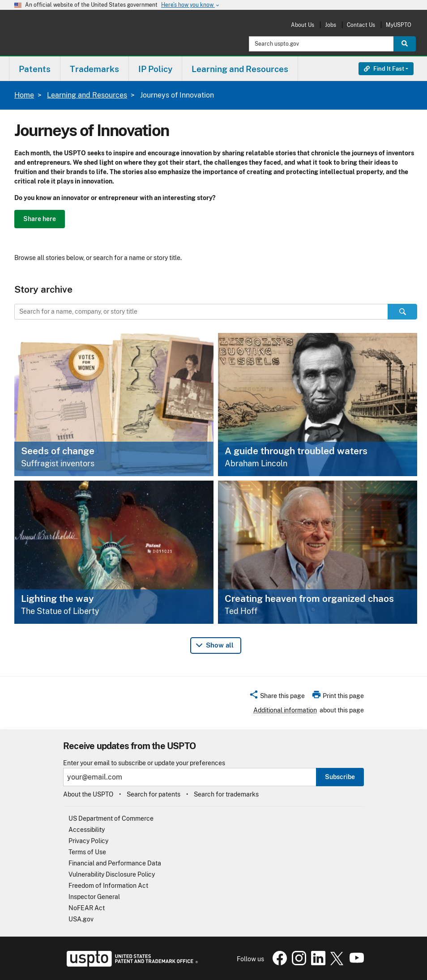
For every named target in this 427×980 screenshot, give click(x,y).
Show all (220, 645)
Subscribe (340, 777)
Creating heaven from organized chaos (309, 599)
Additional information (285, 710)
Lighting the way (58, 599)
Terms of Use (87, 852)
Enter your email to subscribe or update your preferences (144, 763)
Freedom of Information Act (108, 886)
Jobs (331, 25)
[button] (277, 697)
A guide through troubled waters (296, 451)
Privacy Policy (88, 841)
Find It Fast (384, 69)
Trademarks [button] (94, 69)
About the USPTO (88, 794)
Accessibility (87, 830)
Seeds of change (58, 451)
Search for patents (154, 794)
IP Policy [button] (155, 69)
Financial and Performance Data (115, 863)
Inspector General (94, 897)
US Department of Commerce (111, 818)
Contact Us (361, 25)
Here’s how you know (191, 5)
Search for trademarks (226, 794)
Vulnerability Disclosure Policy (112, 874)
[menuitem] (35, 69)
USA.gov (81, 919)
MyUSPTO (399, 25)
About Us (303, 25)
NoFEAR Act (87, 908)
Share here (40, 219)
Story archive (43, 289)
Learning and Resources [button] (240, 69)
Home (24, 95)
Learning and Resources (87, 95)
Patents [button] (35, 69)
